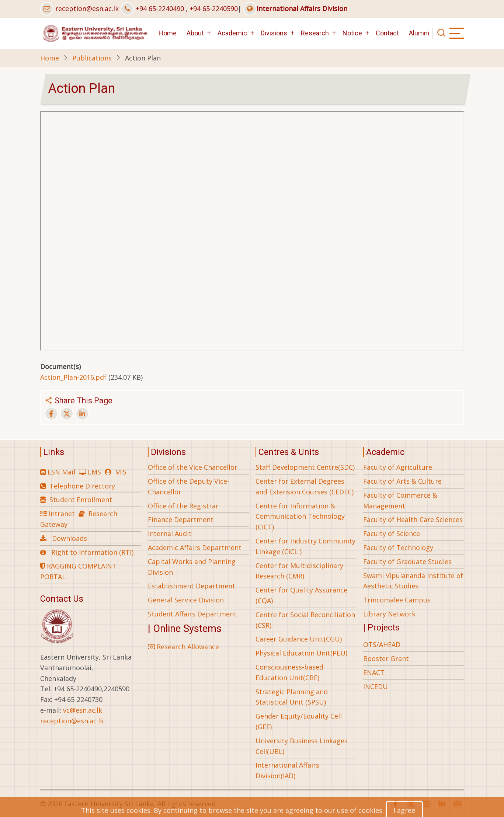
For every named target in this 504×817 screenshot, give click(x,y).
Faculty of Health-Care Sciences (413, 519)
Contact (387, 33)
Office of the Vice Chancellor (193, 467)
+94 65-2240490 (160, 8)
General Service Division (186, 600)
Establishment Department (192, 586)
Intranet (62, 514)
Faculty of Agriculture (398, 467)
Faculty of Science (392, 533)
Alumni (419, 33)
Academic (232, 33)
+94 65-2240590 (214, 8)
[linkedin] (442, 804)
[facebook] (396, 804)
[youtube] (458, 804)
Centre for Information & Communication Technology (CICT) (300, 517)
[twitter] (411, 804)
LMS (94, 472)
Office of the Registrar (183, 506)
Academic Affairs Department (195, 547)
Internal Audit (170, 533)
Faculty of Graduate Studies (407, 562)
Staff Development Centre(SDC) (305, 467)
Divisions (274, 33)
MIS (121, 472)
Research (315, 33)
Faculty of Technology (398, 547)
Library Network (389, 614)
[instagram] (427, 804)
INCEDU (376, 686)
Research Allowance (183, 647)
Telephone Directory (82, 486)
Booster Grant (386, 658)
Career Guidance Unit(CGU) (299, 639)
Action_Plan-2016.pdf (73, 377)
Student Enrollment (81, 500)
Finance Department (181, 519)
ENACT (374, 672)
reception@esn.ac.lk (87, 8)
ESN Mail (61, 472)
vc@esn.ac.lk (83, 710)
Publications (92, 58)
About (195, 33)
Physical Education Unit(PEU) (301, 653)
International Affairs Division (295, 8)
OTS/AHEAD (382, 644)
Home (168, 33)
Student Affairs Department (192, 614)
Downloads (69, 538)
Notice (352, 33)
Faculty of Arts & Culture (402, 481)
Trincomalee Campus (397, 600)
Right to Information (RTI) (92, 552)
